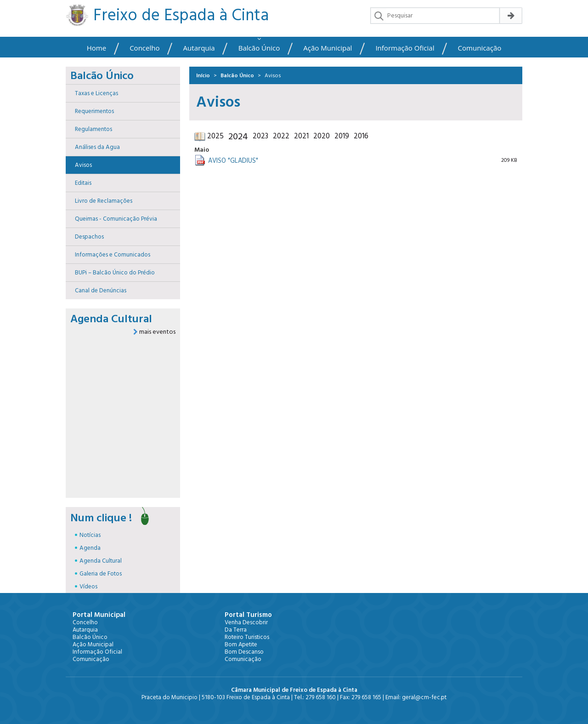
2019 (342, 136)
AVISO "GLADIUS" (233, 161)
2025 (215, 136)
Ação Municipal (328, 48)
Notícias (90, 535)
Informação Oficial (405, 48)
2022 (281, 136)
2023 (260, 136)
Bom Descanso (244, 652)
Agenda (90, 548)
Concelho (144, 48)
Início (203, 76)
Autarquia (199, 48)
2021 (301, 136)
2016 (361, 136)
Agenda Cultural (101, 561)
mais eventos (154, 332)
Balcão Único (259, 48)
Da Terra (236, 630)
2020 (322, 136)
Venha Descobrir (246, 622)
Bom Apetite (241, 644)
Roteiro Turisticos (247, 637)
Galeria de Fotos (101, 574)
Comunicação (480, 48)
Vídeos (88, 587)
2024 (238, 137)
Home (96, 48)
